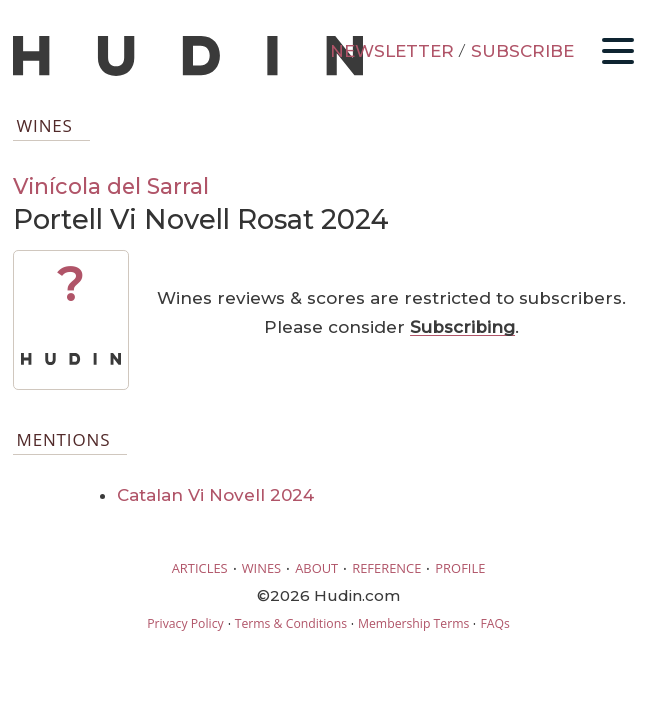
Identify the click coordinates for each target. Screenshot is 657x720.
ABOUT (316, 568)
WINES (262, 568)
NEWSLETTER (392, 51)
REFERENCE (386, 568)
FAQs (494, 623)
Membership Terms (413, 623)
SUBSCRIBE (522, 51)
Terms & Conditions (291, 623)
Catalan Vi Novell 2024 (215, 495)
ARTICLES (200, 568)
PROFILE (460, 568)
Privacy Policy (185, 623)
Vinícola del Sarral (111, 186)
